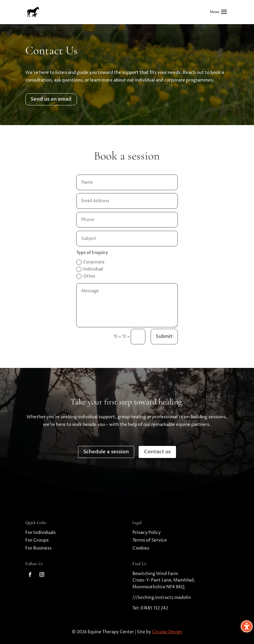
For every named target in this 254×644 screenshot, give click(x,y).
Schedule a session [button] (106, 452)
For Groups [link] (37, 543)
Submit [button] (164, 336)
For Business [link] (38, 551)
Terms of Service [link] (150, 543)
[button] (219, 16)
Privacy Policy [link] (147, 535)
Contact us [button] (157, 452)
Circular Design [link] (167, 634)
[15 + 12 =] (138, 337)
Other (86, 276)
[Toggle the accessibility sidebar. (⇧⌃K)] (247, 626)
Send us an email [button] (51, 99)
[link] (33, 12)
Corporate (90, 262)
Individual (90, 269)
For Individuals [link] (40, 535)
